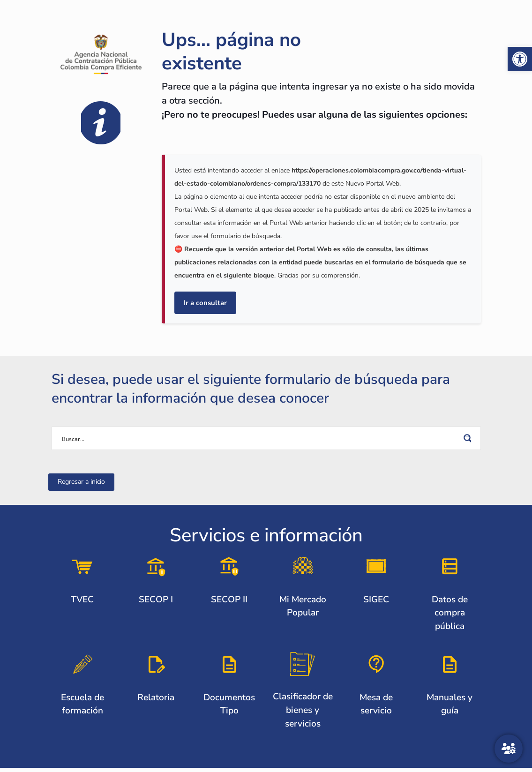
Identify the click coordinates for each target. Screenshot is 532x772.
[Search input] (260, 438)
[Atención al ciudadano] (509, 749)
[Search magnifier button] (469, 438)
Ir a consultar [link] (205, 303)
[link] (520, 59)
